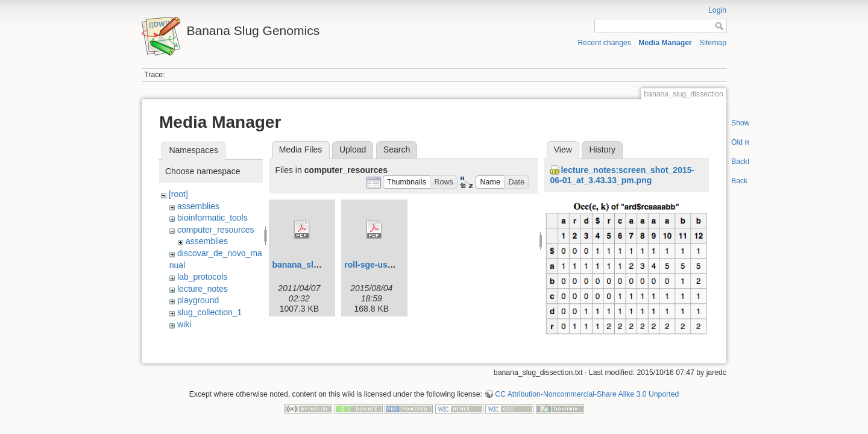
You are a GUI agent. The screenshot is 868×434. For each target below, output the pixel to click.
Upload (353, 149)
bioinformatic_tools (212, 218)
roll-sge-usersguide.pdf (391, 265)
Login (717, 10)
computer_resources (216, 230)
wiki (184, 324)
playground (198, 300)
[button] (407, 182)
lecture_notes (203, 289)
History (602, 149)
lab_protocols (202, 277)
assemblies (198, 206)
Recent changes (605, 43)
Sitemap (713, 43)
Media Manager (665, 43)
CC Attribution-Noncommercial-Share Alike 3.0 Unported (587, 394)
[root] (178, 194)
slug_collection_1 (209, 312)
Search (397, 149)
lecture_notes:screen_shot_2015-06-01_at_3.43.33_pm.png (622, 175)
